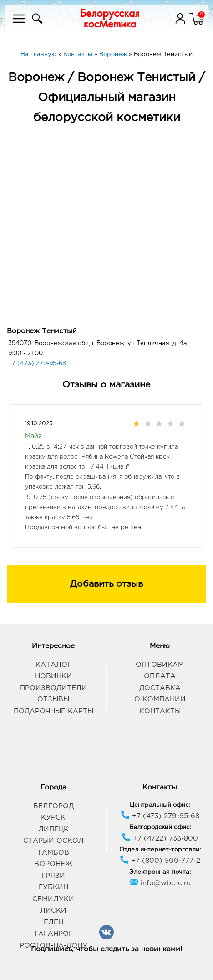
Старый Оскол (53, 841)
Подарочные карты (53, 711)
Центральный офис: (160, 805)
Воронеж (53, 864)
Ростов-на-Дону (53, 946)
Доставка (160, 688)
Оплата (160, 676)
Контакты (160, 711)
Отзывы (53, 699)
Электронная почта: (160, 872)
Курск (53, 818)
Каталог (53, 665)
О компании (160, 699)
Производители (53, 688)
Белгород (53, 806)
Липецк (53, 829)
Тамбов (53, 853)
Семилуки (53, 899)
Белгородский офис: (160, 828)
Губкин (53, 887)
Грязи (53, 876)
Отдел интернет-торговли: (160, 850)
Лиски (53, 910)
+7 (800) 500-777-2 (160, 861)
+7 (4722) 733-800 (160, 838)
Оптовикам (160, 665)
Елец (53, 922)
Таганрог (53, 934)
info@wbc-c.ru (160, 883)
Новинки (53, 676)
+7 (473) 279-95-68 (37, 364)
